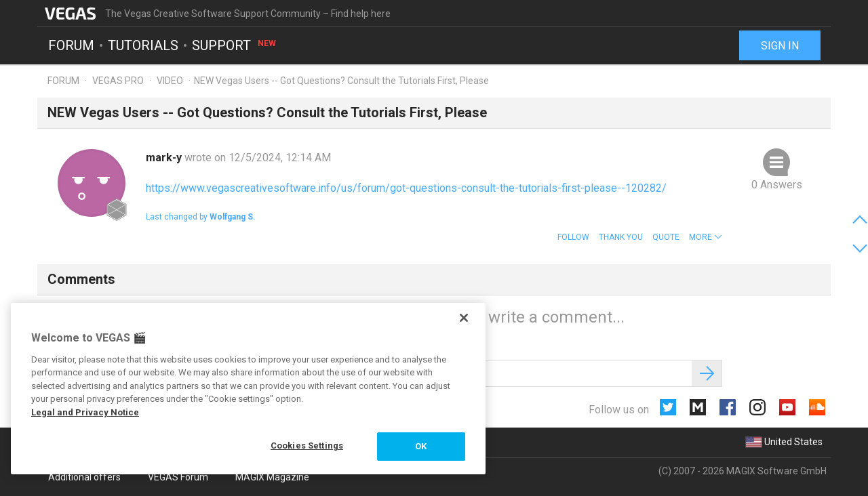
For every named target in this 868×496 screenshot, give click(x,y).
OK (421, 446)
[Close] (464, 318)
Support (235, 45)
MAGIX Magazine (272, 477)
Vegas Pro (118, 81)
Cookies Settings (307, 446)
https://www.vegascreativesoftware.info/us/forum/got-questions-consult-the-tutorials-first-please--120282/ (406, 188)
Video (170, 81)
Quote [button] (666, 237)
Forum (71, 45)
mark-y (165, 158)
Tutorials (143, 45)
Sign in (780, 46)
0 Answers (777, 185)
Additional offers (84, 477)
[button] (706, 237)
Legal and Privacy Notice (85, 412)
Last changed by (201, 217)
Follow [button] (573, 237)
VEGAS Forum (178, 477)
